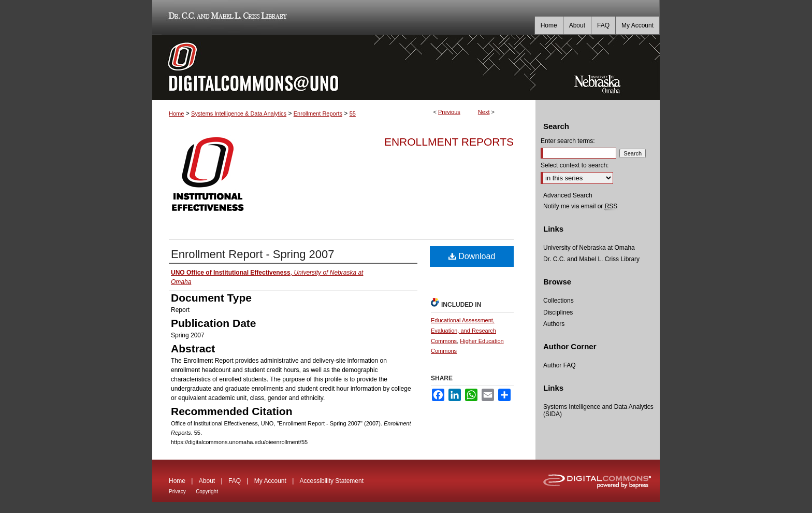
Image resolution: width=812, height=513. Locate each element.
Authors (554, 324)
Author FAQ (560, 365)
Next (484, 112)
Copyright (207, 491)
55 (353, 113)
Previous (449, 112)
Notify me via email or (580, 206)
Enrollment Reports (318, 113)
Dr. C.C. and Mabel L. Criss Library (226, 17)
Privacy (177, 491)
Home (176, 113)
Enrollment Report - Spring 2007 (253, 254)
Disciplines (558, 312)
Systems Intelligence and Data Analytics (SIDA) (598, 410)
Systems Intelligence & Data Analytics (239, 113)
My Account (270, 481)
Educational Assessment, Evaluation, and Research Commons (463, 331)
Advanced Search (568, 195)
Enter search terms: (568, 141)
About (207, 481)
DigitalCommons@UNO (344, 67)
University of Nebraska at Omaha (589, 248)
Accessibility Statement (332, 481)
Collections (559, 301)
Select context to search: (575, 165)
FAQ (235, 481)
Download (472, 256)
